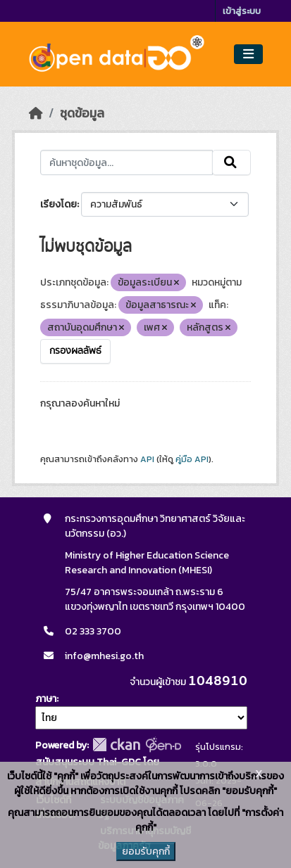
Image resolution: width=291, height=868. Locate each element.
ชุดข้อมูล (82, 113)
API (147, 459)
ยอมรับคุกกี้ (146, 851)
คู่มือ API (192, 459)
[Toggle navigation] (248, 55)
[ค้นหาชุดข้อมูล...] (127, 162)
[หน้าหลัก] (36, 113)
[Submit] (231, 162)
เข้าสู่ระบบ (242, 11)
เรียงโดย (58, 204)
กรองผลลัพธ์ (75, 351)
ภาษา (46, 699)
